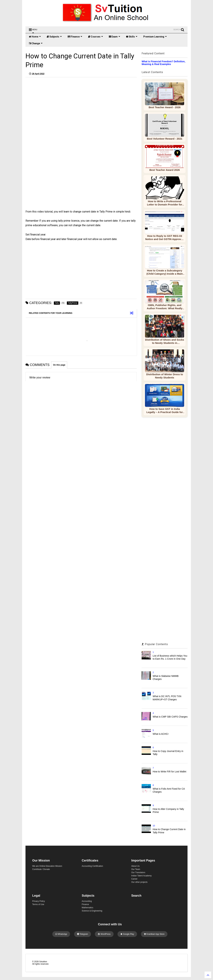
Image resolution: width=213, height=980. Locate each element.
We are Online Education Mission (47, 866)
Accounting (87, 901)
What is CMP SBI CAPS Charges (170, 717)
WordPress (104, 934)
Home (35, 37)
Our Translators (138, 872)
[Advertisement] (55, 186)
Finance (75, 37)
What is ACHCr (161, 734)
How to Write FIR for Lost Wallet (170, 772)
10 (154, 826)
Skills (132, 37)
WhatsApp (61, 934)
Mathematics (87, 908)
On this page (59, 365)
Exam (115, 37)
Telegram (83, 934)
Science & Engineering (92, 911)
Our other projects (139, 882)
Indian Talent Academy (142, 876)
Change (36, 43)
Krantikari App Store (154, 934)
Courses (96, 37)
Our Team (136, 869)
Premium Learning (155, 37)
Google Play (127, 934)
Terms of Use (38, 904)
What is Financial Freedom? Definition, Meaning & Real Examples (163, 63)
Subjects (54, 37)
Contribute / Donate (41, 869)
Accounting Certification (92, 866)
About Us (135, 866)
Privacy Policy (39, 901)
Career (134, 879)
